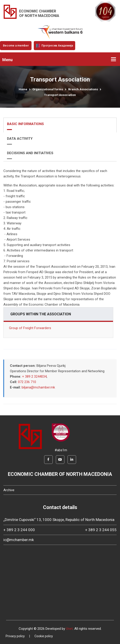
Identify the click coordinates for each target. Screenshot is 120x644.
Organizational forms (48, 89)
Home (23, 89)
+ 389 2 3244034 (34, 377)
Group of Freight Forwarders (30, 328)
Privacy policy (15, 636)
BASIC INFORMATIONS (25, 124)
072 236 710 (27, 382)
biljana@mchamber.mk (38, 387)
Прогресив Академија (54, 46)
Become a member (16, 45)
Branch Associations (83, 89)
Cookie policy (44, 636)
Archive (9, 490)
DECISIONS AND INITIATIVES (30, 153)
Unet (69, 629)
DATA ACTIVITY (20, 139)
